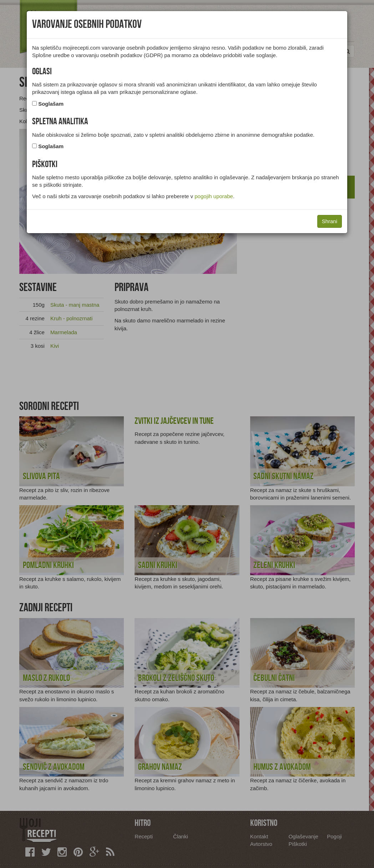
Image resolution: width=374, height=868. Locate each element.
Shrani (330, 221)
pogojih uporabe (214, 196)
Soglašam (51, 104)
